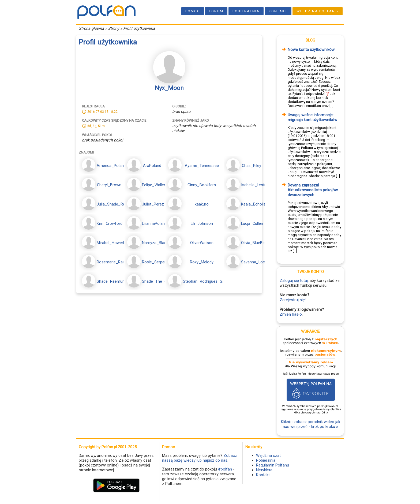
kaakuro (202, 204)
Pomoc (193, 11)
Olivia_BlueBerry (255, 243)
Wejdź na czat (268, 456)
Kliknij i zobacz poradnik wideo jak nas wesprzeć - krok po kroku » (311, 424)
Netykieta (264, 470)
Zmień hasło (291, 314)
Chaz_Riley (252, 166)
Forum (216, 11)
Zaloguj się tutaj (294, 281)
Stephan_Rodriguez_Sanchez (209, 281)
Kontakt (278, 11)
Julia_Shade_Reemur (115, 204)
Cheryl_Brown (109, 185)
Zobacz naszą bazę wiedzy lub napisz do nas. (200, 458)
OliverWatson (202, 243)
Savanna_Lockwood (259, 262)
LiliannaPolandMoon (160, 223)
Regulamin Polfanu (273, 465)
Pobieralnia (246, 11)
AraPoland (152, 166)
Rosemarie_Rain (111, 262)
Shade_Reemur (110, 281)
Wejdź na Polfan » (318, 11)
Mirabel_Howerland (114, 243)
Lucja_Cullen (252, 223)
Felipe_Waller (154, 185)
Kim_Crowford (110, 223)
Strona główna (91, 28)
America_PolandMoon (116, 166)
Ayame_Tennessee (202, 166)
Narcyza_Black (155, 243)
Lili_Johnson (202, 223)
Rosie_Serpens (155, 262)
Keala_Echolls (253, 204)
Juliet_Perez (153, 204)
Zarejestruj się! (293, 300)
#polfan (225, 469)
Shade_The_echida (159, 281)
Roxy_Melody (202, 262)
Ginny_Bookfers (202, 185)
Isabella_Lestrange (258, 185)
